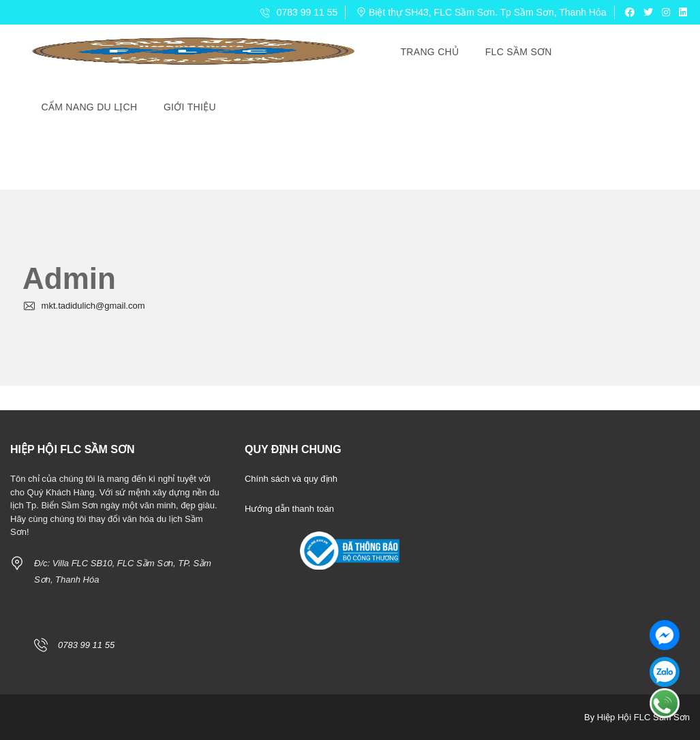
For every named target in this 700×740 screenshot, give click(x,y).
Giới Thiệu (190, 107)
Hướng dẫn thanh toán (289, 509)
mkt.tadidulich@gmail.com (84, 306)
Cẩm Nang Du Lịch (90, 107)
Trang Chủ (430, 52)
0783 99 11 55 (299, 12)
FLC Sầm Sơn (519, 52)
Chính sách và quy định (291, 479)
